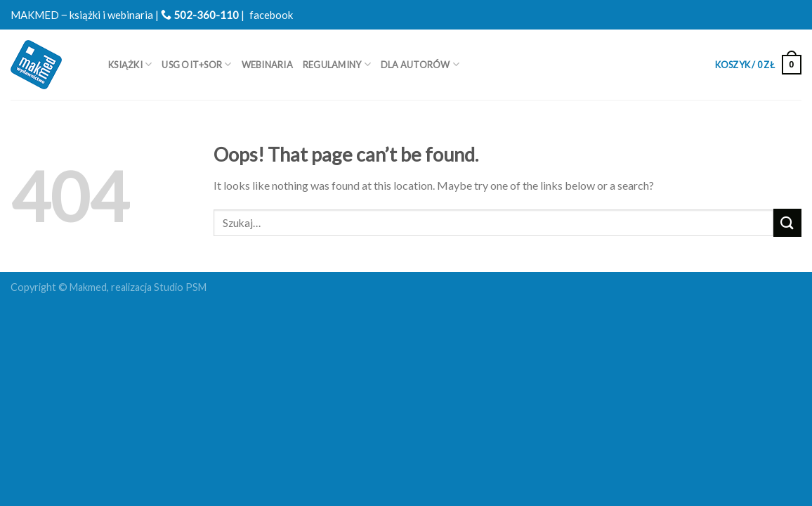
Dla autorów (420, 64)
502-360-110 (200, 15)
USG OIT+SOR (196, 64)
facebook (271, 15)
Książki (130, 64)
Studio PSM (180, 287)
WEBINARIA (267, 65)
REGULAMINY (337, 64)
